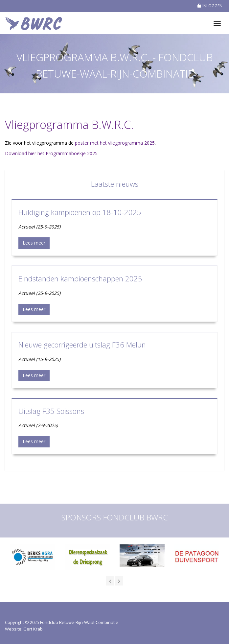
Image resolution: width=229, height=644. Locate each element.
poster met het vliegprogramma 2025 (115, 143)
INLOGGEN (210, 6)
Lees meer (34, 243)
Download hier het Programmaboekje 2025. (52, 153)
